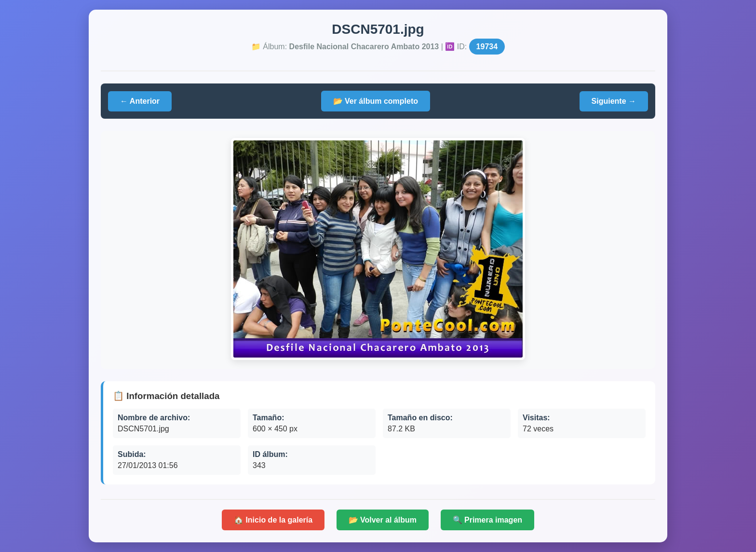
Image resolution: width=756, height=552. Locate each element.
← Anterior (140, 101)
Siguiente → (614, 101)
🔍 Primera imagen (488, 520)
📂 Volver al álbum (383, 520)
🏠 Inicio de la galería (273, 520)
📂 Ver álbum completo (376, 101)
